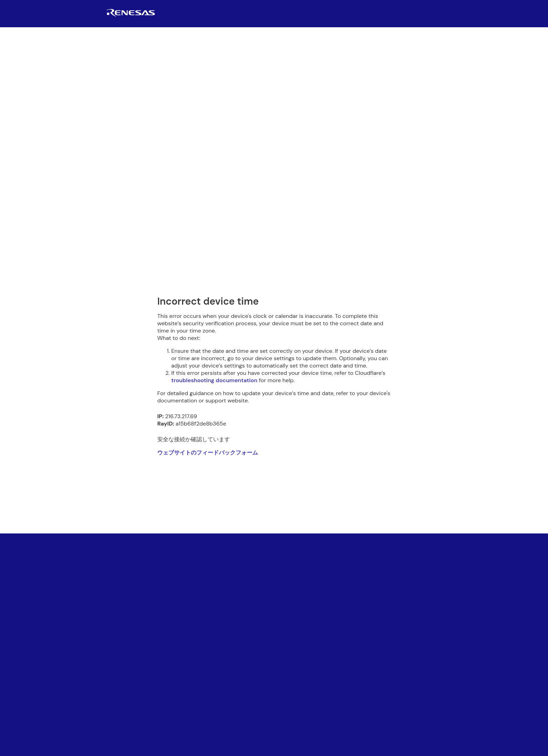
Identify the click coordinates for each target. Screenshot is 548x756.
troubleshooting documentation (214, 380)
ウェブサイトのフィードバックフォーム (208, 453)
